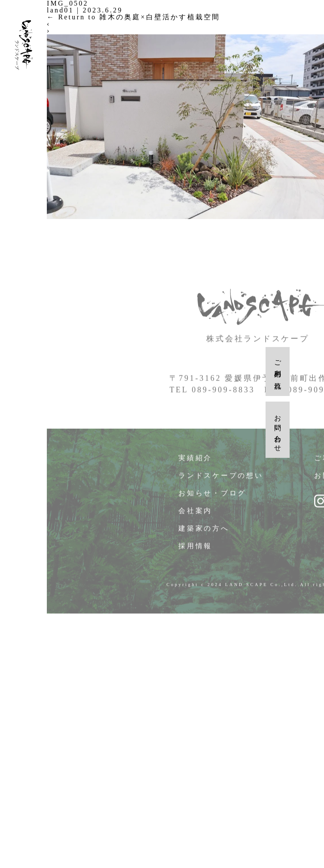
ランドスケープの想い (221, 478)
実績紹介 (196, 460)
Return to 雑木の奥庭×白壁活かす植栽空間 (133, 17)
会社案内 (196, 513)
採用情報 (196, 548)
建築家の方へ (204, 531)
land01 (60, 10)
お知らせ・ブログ (212, 495)
